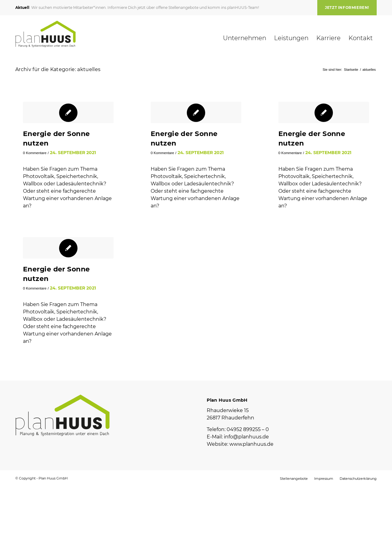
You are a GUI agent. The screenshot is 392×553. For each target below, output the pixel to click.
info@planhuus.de (246, 437)
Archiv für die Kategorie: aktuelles (58, 69)
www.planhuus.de (251, 444)
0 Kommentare (35, 153)
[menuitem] (345, 8)
